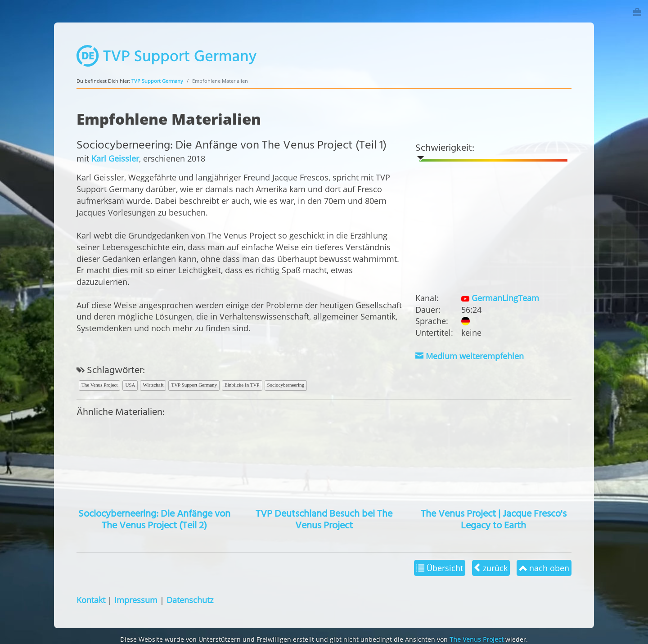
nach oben (544, 568)
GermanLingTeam (500, 298)
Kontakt (91, 600)
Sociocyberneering (286, 385)
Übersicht (440, 568)
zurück (491, 568)
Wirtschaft (153, 385)
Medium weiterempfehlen (470, 356)
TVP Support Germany (157, 81)
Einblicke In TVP (242, 385)
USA (130, 385)
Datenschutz (190, 600)
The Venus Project (99, 385)
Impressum (136, 600)
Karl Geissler (115, 158)
